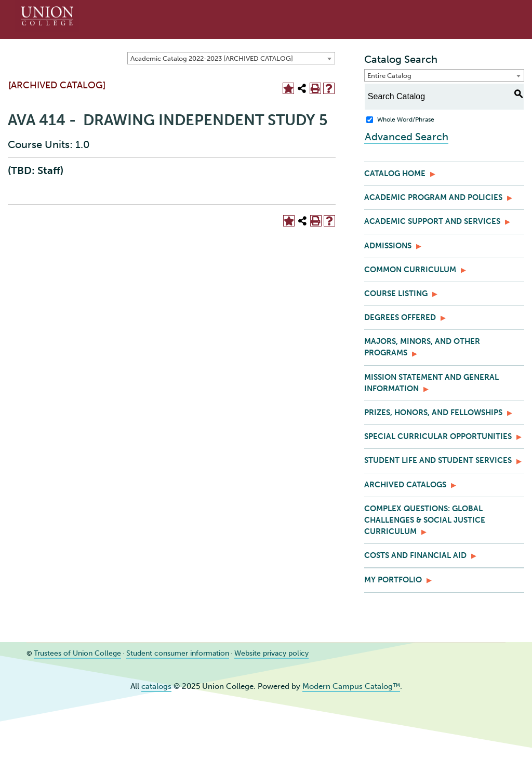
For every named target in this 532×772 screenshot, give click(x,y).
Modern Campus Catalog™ (351, 686)
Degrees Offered (400, 317)
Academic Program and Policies (433, 197)
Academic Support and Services (432, 221)
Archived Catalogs (405, 485)
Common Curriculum (410, 270)
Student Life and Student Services (438, 460)
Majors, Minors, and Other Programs (422, 347)
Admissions (388, 246)
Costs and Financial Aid (415, 555)
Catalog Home (395, 174)
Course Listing (396, 294)
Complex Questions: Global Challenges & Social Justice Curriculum (425, 520)
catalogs (156, 686)
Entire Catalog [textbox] (389, 76)
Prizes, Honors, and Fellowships (433, 412)
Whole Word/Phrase (406, 119)
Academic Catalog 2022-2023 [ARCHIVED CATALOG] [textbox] (212, 58)
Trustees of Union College (74, 653)
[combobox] (231, 58)
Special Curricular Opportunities (438, 436)
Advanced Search (406, 136)
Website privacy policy (255, 653)
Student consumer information (167, 653)
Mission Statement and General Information (431, 383)
